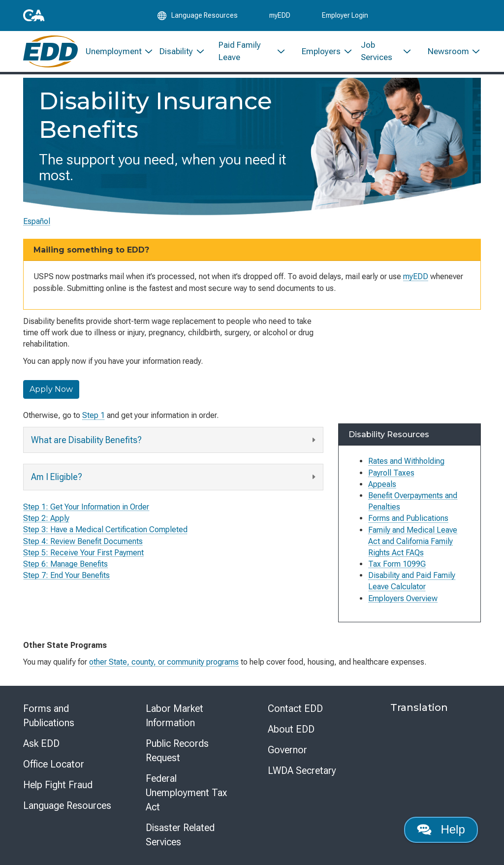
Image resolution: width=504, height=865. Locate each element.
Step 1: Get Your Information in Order (86, 507)
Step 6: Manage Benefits (65, 564)
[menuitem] (115, 53)
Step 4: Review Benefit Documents (83, 541)
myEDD (280, 16)
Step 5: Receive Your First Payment (83, 552)
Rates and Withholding (406, 461)
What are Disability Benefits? (174, 440)
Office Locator (54, 764)
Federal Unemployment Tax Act (186, 793)
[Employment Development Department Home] (50, 53)
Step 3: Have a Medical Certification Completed (105, 529)
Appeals (382, 484)
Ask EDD (41, 743)
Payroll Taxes (391, 473)
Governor (287, 750)
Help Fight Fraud (58, 785)
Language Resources (67, 805)
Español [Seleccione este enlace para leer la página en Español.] (37, 221)
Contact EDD (295, 708)
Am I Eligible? (174, 477)
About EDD (291, 729)
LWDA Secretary (302, 770)
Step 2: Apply (46, 518)
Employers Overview (403, 598)
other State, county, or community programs (164, 662)
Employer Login (345, 16)
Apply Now (51, 389)
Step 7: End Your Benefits (66, 575)
